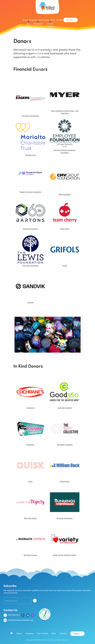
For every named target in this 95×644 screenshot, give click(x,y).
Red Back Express (30, 540)
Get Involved (43, 633)
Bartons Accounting (30, 214)
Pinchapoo (30, 430)
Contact (59, 20)
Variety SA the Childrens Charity (65, 540)
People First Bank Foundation (30, 192)
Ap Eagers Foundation (30, 98)
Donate (69, 20)
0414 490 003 (12, 615)
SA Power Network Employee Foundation (65, 136)
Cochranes (30, 393)
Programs (30, 633)
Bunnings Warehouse (65, 503)
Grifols (65, 251)
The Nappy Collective (65, 430)
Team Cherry (65, 214)
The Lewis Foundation (30, 251)
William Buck (65, 467)
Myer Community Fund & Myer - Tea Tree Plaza (65, 97)
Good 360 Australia (65, 393)
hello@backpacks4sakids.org (18, 620)
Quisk (30, 467)
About (19, 633)
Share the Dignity (30, 503)
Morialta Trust (30, 138)
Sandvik (30, 287)
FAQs (53, 20)
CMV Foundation (65, 177)
